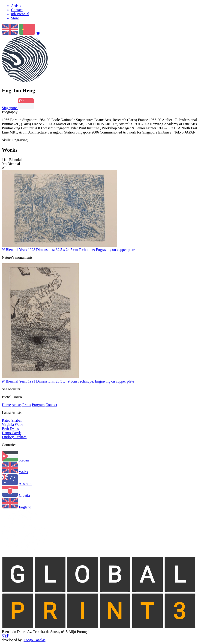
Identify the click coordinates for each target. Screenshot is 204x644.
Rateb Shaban (12, 420)
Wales (23, 472)
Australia (25, 484)
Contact (51, 405)
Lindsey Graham (14, 437)
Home (6, 405)
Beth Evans (10, 429)
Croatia (24, 495)
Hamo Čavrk (11, 433)
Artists (16, 405)
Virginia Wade (12, 425)
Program (38, 405)
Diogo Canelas (34, 640)
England (25, 507)
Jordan (24, 460)
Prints (27, 405)
